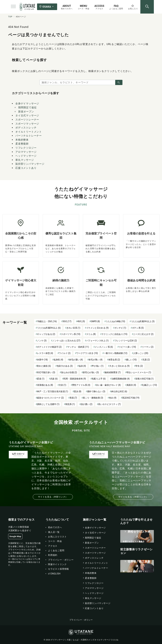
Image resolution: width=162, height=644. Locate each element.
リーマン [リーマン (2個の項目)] (148, 347)
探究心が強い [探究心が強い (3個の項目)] (91, 372)
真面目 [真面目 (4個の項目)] (131, 385)
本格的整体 (22, 140)
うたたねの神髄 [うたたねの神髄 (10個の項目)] (115, 321)
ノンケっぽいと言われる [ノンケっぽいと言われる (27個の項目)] (66, 341)
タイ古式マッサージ (27, 115)
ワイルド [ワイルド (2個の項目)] (65, 353)
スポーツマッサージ (27, 124)
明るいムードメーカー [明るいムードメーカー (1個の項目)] (139, 372)
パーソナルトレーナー (29, 136)
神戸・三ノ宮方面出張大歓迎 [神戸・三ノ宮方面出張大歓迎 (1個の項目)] (52, 391)
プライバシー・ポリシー (81, 620)
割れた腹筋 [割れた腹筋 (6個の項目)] (44, 366)
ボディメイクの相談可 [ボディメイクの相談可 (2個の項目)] (49, 347)
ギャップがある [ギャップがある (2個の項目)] (46, 334)
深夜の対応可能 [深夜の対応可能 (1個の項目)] (144, 379)
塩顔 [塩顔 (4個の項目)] (82, 366)
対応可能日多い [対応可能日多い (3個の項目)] (46, 372)
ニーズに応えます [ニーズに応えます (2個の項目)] (143, 334)
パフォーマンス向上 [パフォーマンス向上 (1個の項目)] (97, 341)
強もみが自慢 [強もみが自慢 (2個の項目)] (69, 372)
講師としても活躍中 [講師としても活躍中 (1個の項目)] (48, 404)
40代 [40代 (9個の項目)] (81, 321)
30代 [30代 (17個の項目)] (67, 321)
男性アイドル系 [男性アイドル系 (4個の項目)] (81, 385)
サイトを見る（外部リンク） (53, 497)
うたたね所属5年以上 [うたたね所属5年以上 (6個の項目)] (49, 328)
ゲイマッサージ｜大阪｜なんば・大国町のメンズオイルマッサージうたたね (85, 640)
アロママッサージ (26, 152)
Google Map (15, 536)
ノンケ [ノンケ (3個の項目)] (42, 341)
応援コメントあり (26, 168)
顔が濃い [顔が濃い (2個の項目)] (87, 404)
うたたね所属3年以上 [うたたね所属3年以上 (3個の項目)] (143, 321)
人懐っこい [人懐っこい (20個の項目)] (141, 353)
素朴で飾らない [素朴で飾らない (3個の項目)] (96, 391)
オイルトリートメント (29, 132)
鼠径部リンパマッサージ (30, 164)
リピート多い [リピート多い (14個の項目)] (127, 347)
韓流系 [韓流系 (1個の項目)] (70, 404)
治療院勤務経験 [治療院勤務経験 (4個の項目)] (121, 379)
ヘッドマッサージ (26, 156)
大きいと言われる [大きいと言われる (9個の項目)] (119, 366)
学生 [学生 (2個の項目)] (139, 366)
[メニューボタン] (13, 7)
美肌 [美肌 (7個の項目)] (73, 398)
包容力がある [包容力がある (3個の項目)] (65, 366)
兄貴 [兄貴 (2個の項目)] (146, 360)
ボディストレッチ (26, 128)
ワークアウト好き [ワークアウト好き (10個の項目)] (87, 353)
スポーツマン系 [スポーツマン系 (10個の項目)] (71, 334)
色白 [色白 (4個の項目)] (113, 398)
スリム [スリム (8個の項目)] (91, 334)
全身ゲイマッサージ (27, 104)
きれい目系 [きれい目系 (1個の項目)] (73, 328)
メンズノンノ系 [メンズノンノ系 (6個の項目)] (104, 347)
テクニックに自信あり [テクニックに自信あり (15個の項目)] (114, 334)
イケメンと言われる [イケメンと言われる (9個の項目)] (97, 328)
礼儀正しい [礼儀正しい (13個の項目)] (149, 385)
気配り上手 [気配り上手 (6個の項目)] (99, 379)
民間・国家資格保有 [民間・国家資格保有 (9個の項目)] (75, 379)
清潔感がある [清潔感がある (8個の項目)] (45, 385)
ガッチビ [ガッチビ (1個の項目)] (120, 328)
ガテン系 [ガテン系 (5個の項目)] (138, 328)
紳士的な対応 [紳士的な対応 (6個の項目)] (119, 391)
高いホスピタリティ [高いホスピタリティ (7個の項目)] (109, 404)
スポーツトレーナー (27, 120)
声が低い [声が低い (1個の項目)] (98, 366)
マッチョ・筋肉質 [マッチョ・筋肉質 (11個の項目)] (78, 347)
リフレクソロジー (26, 148)
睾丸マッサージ (25, 160)
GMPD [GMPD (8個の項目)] (95, 321)
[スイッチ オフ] (147, 7)
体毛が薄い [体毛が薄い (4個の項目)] (95, 360)
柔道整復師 (22, 144)
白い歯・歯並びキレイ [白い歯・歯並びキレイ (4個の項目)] (108, 385)
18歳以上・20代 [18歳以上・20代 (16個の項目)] (47, 321)
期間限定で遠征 (27, 107)
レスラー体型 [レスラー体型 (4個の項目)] (45, 353)
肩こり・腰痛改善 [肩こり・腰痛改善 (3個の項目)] (93, 398)
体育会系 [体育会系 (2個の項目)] (114, 360)
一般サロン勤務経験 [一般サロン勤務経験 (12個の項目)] (115, 353)
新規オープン (26, 112)
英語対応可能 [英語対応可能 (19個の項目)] (131, 398)
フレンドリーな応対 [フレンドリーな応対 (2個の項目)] (126, 341)
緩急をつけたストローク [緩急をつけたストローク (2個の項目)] (50, 398)
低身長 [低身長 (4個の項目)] (58, 360)
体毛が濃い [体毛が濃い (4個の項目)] (76, 360)
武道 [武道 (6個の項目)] (54, 379)
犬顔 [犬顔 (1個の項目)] (62, 385)
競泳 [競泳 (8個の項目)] (77, 391)
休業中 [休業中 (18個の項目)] (42, 360)
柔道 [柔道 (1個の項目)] (41, 379)
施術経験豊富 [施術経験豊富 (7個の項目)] (113, 372)
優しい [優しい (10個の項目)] (131, 360)
